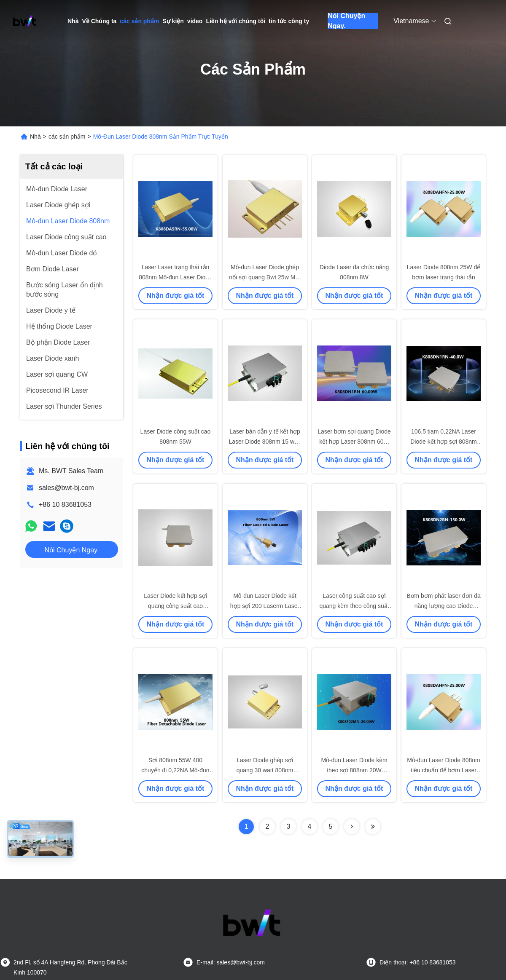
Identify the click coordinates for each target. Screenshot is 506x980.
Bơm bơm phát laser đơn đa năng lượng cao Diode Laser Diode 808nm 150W (444, 606)
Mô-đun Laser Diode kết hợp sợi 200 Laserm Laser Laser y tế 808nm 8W (265, 606)
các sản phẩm (139, 21)
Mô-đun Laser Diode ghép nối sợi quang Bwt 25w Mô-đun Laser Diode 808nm (265, 277)
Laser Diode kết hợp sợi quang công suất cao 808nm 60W (175, 606)
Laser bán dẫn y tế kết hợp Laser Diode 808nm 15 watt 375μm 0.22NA (265, 442)
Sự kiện (173, 21)
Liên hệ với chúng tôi (236, 21)
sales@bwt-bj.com (66, 488)
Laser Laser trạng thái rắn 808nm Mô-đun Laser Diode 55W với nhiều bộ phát (175, 277)
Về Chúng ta (99, 21)
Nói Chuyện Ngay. (346, 21)
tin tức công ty (289, 21)
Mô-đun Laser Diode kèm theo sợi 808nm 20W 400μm (354, 770)
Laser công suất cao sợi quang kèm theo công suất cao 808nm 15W (354, 606)
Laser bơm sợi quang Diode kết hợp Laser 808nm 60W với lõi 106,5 (354, 442)
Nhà (73, 21)
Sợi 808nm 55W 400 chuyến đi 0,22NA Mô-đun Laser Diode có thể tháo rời (175, 770)
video (195, 21)
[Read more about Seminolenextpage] (352, 827)
